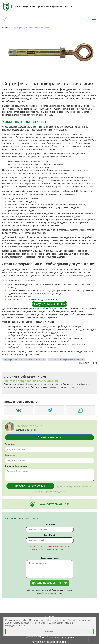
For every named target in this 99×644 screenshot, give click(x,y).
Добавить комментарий (50, 583)
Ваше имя (10, 444)
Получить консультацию (49, 304)
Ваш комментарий (50, 558)
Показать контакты (50, 437)
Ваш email (10, 455)
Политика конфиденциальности (49, 642)
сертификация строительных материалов (24, 360)
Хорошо (50, 632)
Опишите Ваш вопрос (16, 466)
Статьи (49, 617)
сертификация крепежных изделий (67, 360)
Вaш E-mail (50, 535)
